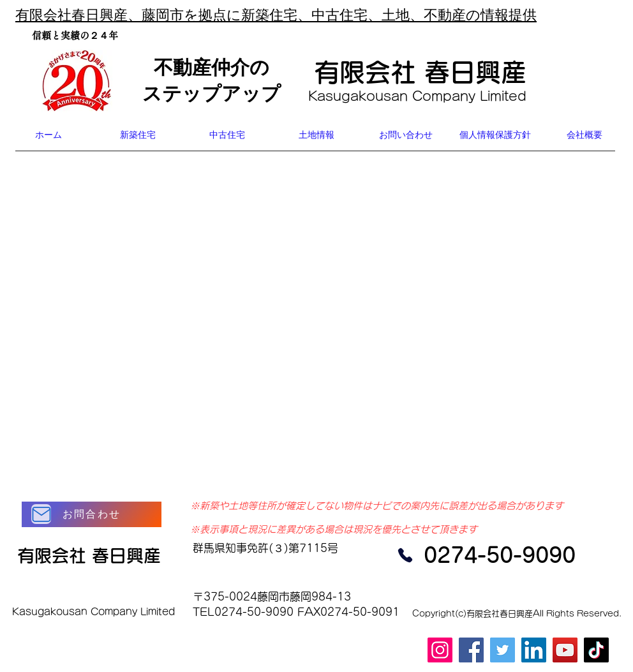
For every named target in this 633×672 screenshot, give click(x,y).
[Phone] (405, 555)
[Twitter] (503, 650)
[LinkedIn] (534, 650)
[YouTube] (565, 650)
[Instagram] (440, 650)
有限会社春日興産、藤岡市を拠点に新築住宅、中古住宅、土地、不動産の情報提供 (276, 15)
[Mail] (41, 514)
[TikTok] (596, 650)
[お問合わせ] (92, 514)
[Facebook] (471, 650)
